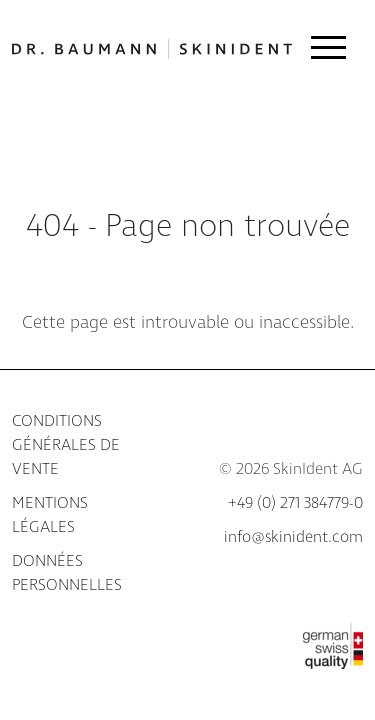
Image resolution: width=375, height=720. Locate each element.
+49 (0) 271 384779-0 (295, 503)
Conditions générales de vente (66, 445)
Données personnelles (67, 573)
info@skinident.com (293, 537)
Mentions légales (50, 515)
